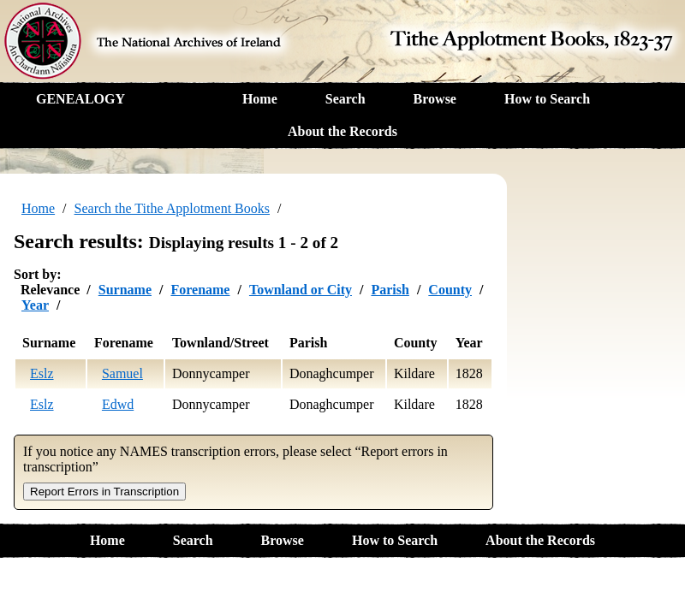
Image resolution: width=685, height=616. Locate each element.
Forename (200, 290)
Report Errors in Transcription (104, 492)
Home (260, 99)
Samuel (122, 373)
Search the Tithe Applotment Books (172, 208)
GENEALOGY (80, 99)
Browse (435, 99)
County (450, 290)
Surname (125, 290)
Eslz (42, 373)
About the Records (342, 131)
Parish (390, 290)
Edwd (118, 404)
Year (35, 305)
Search (345, 99)
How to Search (547, 99)
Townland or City (301, 290)
